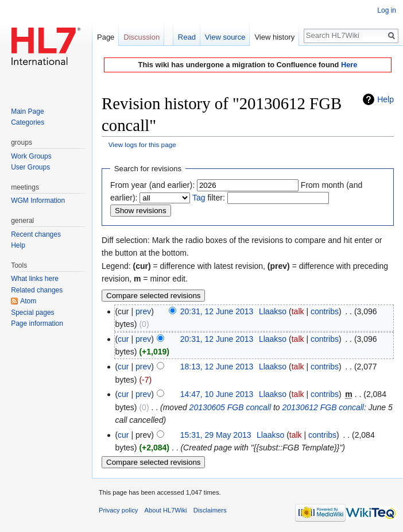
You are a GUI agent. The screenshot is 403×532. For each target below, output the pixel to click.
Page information (37, 323)
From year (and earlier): (152, 185)
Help (385, 99)
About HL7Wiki (166, 510)
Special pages (32, 313)
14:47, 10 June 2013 (217, 394)
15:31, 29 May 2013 (216, 435)
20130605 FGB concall (230, 407)
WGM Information (38, 201)
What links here (35, 279)
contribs (325, 311)
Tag (199, 198)
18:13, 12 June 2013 (217, 367)
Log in (387, 10)
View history (274, 37)
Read (187, 37)
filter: (209, 198)
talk (298, 311)
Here (349, 65)
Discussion (142, 37)
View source (225, 37)
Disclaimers (210, 510)
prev (143, 311)
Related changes (37, 290)
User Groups (30, 167)
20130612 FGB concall (323, 407)
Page (106, 37)
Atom (28, 301)
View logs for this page (142, 144)
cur (123, 339)
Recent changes (36, 234)
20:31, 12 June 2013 (217, 311)
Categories (28, 122)
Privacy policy (118, 510)
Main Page (27, 111)
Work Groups (31, 156)
